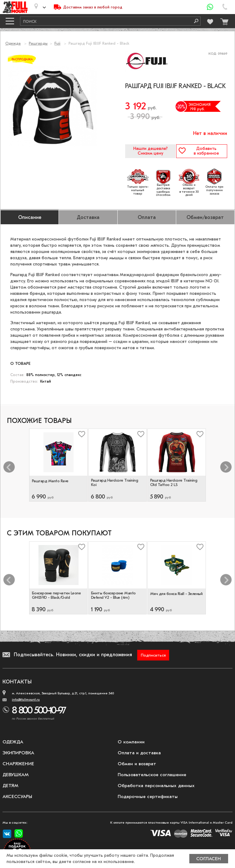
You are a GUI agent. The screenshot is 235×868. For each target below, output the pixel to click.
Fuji (57, 43)
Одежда (13, 43)
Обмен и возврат (137, 764)
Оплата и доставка (139, 753)
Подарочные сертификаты (148, 796)
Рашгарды (38, 43)
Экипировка (18, 753)
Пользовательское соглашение (152, 775)
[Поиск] (194, 21)
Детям (10, 786)
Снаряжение (18, 764)
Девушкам (16, 775)
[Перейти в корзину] (223, 20)
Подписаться (153, 655)
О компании (131, 742)
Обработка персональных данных (156, 786)
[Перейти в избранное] (210, 21)
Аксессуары (17, 796)
